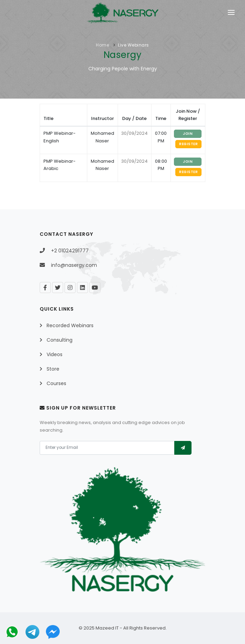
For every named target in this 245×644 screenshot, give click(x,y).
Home (102, 45)
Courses (56, 383)
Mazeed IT (107, 628)
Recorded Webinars (70, 325)
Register (188, 144)
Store (53, 369)
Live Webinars (134, 45)
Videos (55, 354)
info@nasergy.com (74, 265)
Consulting (60, 340)
